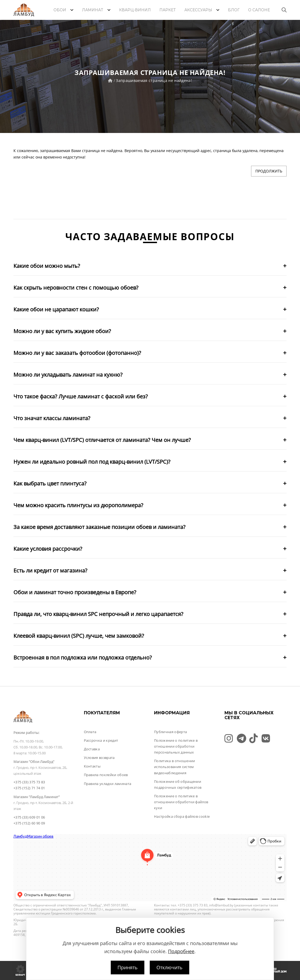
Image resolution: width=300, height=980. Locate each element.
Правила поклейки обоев (106, 775)
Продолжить (269, 171)
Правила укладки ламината (108, 784)
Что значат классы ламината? (52, 418)
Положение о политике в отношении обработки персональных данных (176, 746)
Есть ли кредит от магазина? (50, 570)
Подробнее (181, 951)
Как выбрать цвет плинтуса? (50, 483)
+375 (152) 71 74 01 (29, 788)
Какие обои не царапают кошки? (56, 309)
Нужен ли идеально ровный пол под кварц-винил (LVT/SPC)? (92, 462)
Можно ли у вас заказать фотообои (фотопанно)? (77, 353)
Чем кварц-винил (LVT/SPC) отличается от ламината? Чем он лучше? (102, 440)
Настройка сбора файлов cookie (182, 816)
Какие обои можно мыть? (47, 266)
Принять (128, 967)
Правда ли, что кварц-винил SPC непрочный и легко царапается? (98, 614)
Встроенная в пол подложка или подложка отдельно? (83, 657)
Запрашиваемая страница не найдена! (154, 80)
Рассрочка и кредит (101, 740)
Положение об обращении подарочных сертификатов (178, 784)
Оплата (90, 732)
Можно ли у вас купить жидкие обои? (62, 331)
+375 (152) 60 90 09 (29, 823)
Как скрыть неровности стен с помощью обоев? (76, 288)
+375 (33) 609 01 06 (29, 817)
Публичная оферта (170, 732)
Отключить (169, 967)
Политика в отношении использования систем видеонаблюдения (175, 767)
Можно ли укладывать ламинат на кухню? (68, 375)
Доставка (92, 749)
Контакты (92, 766)
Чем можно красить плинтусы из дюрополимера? (78, 505)
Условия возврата (99, 758)
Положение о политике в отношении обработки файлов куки (181, 802)
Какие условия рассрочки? (48, 549)
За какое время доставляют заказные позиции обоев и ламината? (99, 527)
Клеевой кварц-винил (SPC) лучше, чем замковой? (79, 636)
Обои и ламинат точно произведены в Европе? (75, 592)
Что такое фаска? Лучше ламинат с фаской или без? (81, 396)
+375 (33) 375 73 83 (29, 782)
